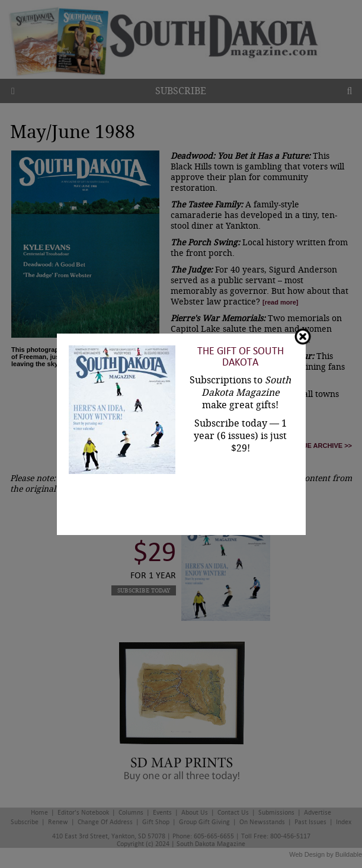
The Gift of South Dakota (241, 357)
